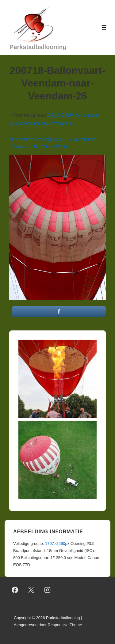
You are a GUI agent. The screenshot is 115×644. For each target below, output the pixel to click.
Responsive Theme (65, 625)
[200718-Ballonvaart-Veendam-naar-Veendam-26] (64, 140)
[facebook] (15, 590)
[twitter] (31, 590)
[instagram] (48, 590)
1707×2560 (55, 544)
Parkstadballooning (38, 47)
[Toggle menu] (104, 27)
